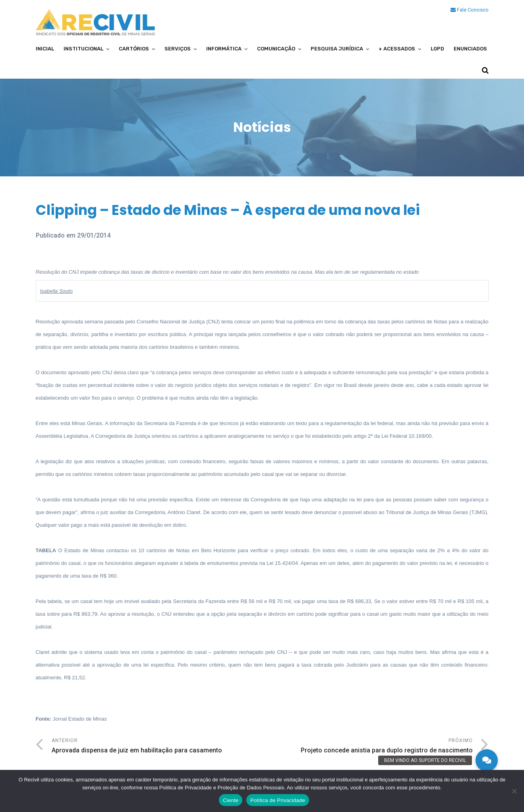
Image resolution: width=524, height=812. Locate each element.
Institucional (83, 49)
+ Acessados (397, 49)
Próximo (367, 747)
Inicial (45, 49)
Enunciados (470, 49)
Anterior (157, 747)
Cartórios (134, 49)
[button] (487, 760)
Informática (224, 49)
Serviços (178, 49)
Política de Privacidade (278, 800)
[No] (514, 791)
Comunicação (276, 49)
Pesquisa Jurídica (337, 49)
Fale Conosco (470, 10)
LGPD (437, 49)
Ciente (231, 800)
